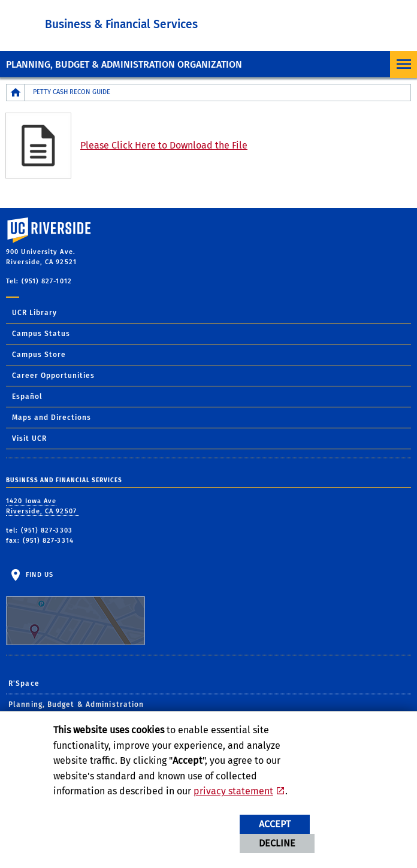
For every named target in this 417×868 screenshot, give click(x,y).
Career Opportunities (53, 376)
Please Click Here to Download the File (164, 145)
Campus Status (41, 334)
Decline (277, 843)
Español (27, 397)
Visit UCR (29, 438)
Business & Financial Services (121, 24)
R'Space (24, 683)
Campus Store (39, 355)
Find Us (75, 608)
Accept (275, 824)
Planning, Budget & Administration (76, 704)
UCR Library (34, 313)
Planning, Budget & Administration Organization (124, 64)
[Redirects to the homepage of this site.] (16, 93)
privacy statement (233, 791)
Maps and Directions (52, 418)
